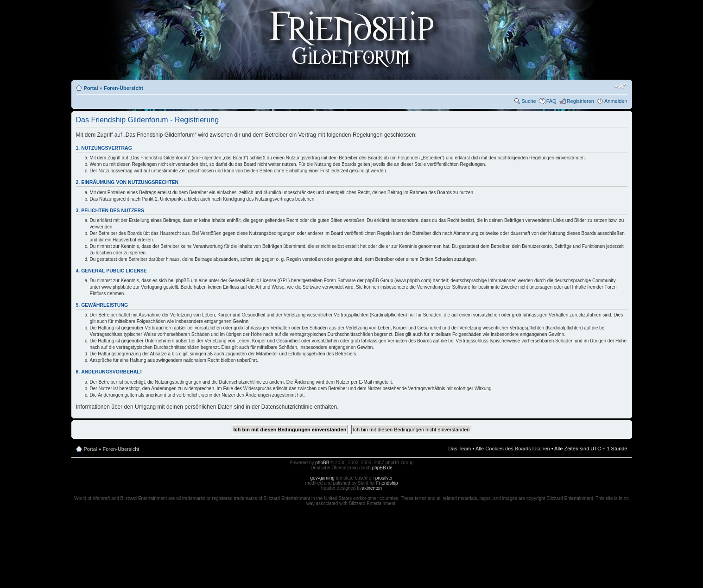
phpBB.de (382, 468)
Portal (91, 88)
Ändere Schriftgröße (621, 86)
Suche (529, 101)
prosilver (384, 478)
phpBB (322, 463)
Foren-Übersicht (123, 88)
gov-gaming (323, 478)
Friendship (387, 483)
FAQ (551, 101)
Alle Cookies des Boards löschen (513, 449)
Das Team (459, 449)
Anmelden (616, 101)
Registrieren (580, 101)
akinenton (372, 488)
